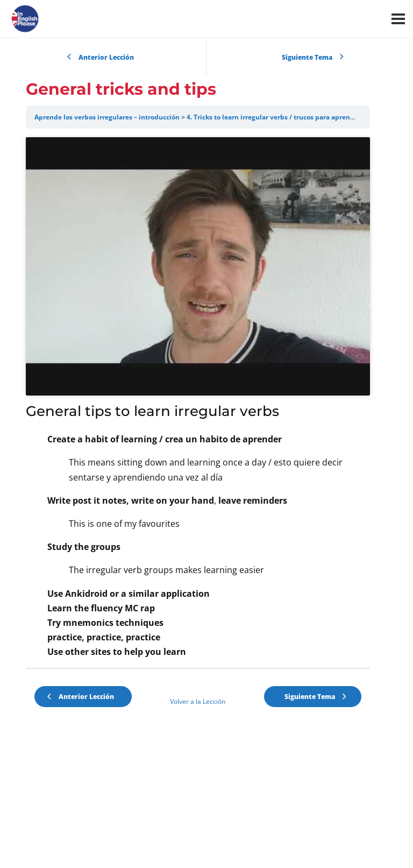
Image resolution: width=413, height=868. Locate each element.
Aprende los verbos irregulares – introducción (107, 117)
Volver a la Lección (198, 770)
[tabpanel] (198, 433)
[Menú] (398, 19)
